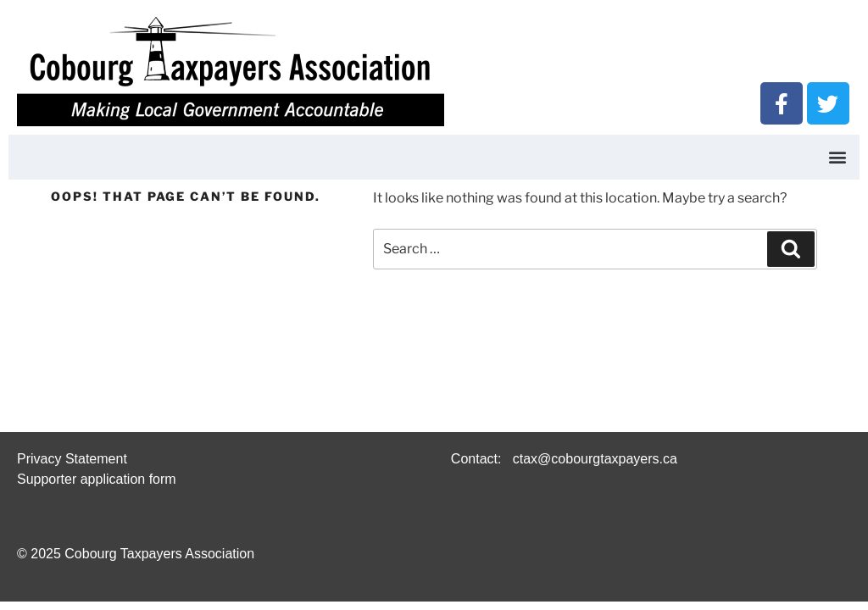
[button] (837, 157)
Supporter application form (97, 479)
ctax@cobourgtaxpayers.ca (593, 459)
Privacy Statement (72, 459)
